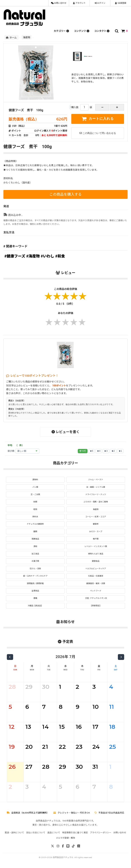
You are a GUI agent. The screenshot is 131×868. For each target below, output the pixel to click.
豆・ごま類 (35, 494)
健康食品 (96, 561)
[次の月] (121, 657)
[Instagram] (58, 846)
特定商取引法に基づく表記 (75, 833)
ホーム (12, 37)
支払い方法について (36, 833)
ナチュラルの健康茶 (35, 524)
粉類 (35, 502)
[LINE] (68, 846)
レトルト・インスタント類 (96, 546)
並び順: (11, 451)
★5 (91, 451)
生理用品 (35, 591)
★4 (99, 451)
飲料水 (35, 517)
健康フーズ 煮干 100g (26, 110)
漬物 (35, 546)
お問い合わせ (59, 3)
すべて (83, 451)
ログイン (100, 3)
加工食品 (35, 554)
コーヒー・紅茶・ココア (96, 517)
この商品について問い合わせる (98, 133)
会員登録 (121, 3)
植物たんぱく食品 (96, 554)
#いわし (48, 256)
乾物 (35, 509)
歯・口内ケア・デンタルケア (35, 576)
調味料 (35, 480)
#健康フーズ (15, 256)
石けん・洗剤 (35, 569)
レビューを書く (66, 432)
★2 (113, 451)
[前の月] (10, 657)
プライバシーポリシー (101, 833)
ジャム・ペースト (96, 480)
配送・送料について (14, 833)
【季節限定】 (96, 606)
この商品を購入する (66, 194)
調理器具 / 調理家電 (35, 583)
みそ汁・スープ (96, 532)
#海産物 (33, 256)
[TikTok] (73, 846)
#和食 (60, 256)
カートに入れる (98, 119)
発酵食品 (35, 539)
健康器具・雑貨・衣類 (96, 583)
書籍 (35, 598)
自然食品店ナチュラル (63, 857)
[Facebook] (63, 846)
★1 (120, 451)
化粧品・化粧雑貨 (96, 576)
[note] (79, 846)
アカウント (79, 3)
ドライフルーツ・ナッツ (96, 494)
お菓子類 (35, 561)
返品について (54, 833)
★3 (106, 451)
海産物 (27, 37)
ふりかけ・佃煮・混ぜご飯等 (96, 502)
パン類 (35, 487)
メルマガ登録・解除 (66, 838)
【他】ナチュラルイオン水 (96, 598)
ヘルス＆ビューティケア (96, 569)
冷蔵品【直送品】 (35, 606)
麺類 (35, 532)
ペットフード (96, 591)
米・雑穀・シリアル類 (96, 487)
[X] (53, 846)
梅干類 (96, 539)
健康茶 (96, 524)
